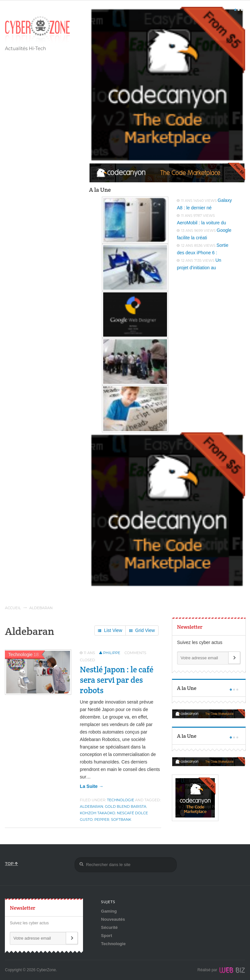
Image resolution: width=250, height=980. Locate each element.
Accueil (13, 608)
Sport (106, 936)
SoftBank (121, 819)
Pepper (102, 819)
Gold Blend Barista (125, 806)
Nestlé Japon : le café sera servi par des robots (117, 680)
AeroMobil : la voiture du (201, 223)
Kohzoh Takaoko (97, 813)
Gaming (109, 911)
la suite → (91, 786)
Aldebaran (91, 806)
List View (110, 631)
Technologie (121, 800)
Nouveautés (113, 919)
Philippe (112, 653)
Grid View (142, 631)
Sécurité (109, 927)
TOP (11, 864)
